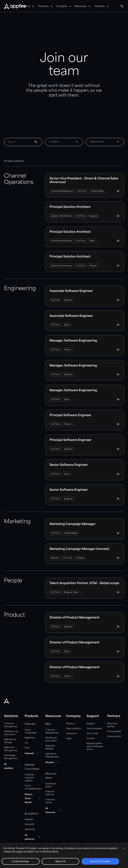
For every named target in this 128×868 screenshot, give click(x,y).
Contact (91, 739)
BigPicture (30, 738)
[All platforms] (33, 837)
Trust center (93, 734)
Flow (27, 748)
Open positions (73, 729)
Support (91, 724)
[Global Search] (122, 6)
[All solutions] (12, 766)
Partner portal (114, 737)
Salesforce (30, 829)
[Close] (124, 849)
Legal (69, 739)
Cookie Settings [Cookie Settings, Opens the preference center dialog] (20, 862)
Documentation (94, 729)
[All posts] (52, 762)
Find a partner (114, 732)
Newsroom (71, 734)
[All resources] (54, 810)
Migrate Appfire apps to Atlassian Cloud (95, 746)
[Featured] (32, 753)
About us (70, 724)
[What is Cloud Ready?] (33, 798)
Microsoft (29, 824)
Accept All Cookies (100, 862)
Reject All (60, 862)
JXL (27, 743)
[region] (64, 856)
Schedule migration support (29, 778)
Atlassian (29, 819)
